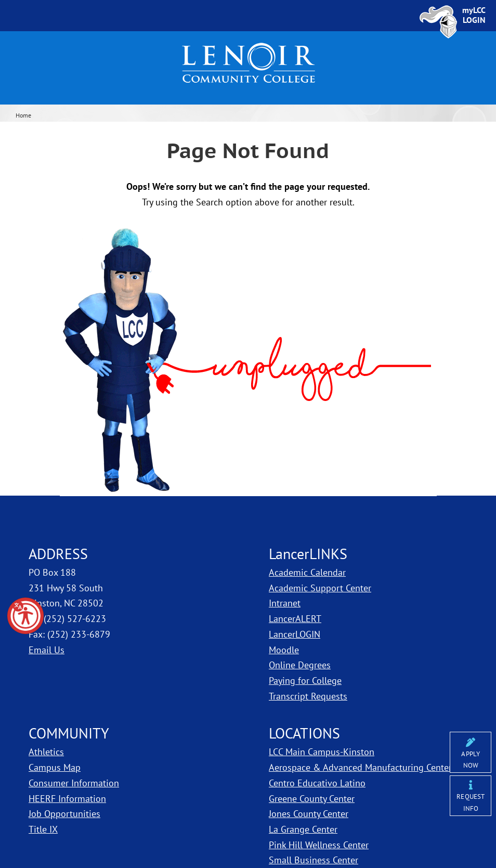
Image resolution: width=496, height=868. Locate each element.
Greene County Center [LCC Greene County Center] (312, 799)
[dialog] (465, 837)
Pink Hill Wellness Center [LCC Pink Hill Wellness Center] (319, 845)
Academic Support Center (320, 588)
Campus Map (55, 767)
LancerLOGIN (295, 634)
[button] (25, 616)
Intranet (285, 603)
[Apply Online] (471, 753)
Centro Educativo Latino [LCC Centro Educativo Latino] (317, 783)
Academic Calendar (307, 572)
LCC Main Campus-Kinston (322, 752)
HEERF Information (67, 799)
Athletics (46, 752)
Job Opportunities (64, 814)
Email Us (47, 650)
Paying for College (305, 681)
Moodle (284, 650)
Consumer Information (74, 783)
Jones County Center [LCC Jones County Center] (309, 814)
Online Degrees (300, 665)
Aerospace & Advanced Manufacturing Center (360, 767)
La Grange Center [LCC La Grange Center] (303, 829)
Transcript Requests (308, 696)
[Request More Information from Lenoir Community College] (471, 796)
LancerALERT (295, 619)
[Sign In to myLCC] (474, 15)
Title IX (43, 829)
